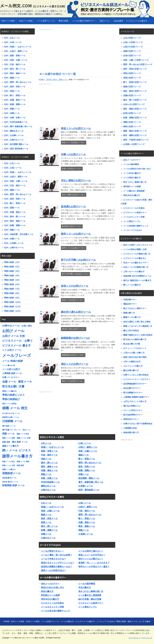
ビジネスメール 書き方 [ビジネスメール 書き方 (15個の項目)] (16, 345)
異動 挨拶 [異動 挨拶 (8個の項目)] (6, 442)
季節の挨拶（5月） (12, 280)
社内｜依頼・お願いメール (16, 181)
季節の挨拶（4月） (12, 276)
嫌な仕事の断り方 (131, 370)
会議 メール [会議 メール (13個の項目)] (9, 382)
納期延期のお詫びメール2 (75, 338)
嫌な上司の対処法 (131, 331)
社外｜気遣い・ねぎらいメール (18, 47)
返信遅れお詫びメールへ (72, 226)
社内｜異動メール (12, 230)
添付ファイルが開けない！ (91, 559)
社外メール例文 (8, 22)
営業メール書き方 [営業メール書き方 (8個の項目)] (9, 391)
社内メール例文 (26, 22)
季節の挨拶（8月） (12, 293)
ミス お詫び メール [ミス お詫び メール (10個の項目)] (12, 350)
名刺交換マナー (130, 299)
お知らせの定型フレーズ (134, 104)
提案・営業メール (49, 451)
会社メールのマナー (50, 584)
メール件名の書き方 (132, 173)
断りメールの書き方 (132, 285)
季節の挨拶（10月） (13, 302)
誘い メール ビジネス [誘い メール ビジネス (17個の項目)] (17, 450)
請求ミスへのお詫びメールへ (74, 248)
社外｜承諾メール (12, 91)
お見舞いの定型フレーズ (134, 144)
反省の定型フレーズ (132, 56)
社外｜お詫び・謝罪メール (16, 51)
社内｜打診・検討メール (15, 185)
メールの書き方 (67, 621)
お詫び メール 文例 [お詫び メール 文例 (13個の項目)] (13, 336)
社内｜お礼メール (12, 163)
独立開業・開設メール (89, 478)
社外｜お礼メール (12, 38)
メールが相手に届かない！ (91, 551)
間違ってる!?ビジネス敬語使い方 (138, 326)
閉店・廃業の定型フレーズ (135, 135)
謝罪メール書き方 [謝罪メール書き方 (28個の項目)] (17, 456)
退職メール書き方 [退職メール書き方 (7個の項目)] (9, 469)
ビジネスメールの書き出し (135, 258)
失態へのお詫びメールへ (72, 169)
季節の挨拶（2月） (12, 267)
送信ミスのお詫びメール (75, 286)
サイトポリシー (134, 638)
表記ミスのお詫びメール (75, 364)
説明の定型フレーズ (132, 113)
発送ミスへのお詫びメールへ (74, 142)
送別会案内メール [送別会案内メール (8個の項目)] (9, 478)
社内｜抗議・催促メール (15, 212)
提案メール (46, 522)
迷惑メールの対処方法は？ (53, 570)
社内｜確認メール (12, 190)
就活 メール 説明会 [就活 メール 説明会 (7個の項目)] (9, 404)
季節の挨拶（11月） (13, 307)
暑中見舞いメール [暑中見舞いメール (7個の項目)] (9, 426)
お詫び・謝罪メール (88, 447)
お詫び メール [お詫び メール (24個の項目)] (13, 331)
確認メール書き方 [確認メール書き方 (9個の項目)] (11, 446)
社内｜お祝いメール (13, 168)
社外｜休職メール (12, 113)
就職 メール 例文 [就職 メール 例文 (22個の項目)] (15, 408)
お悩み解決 (118, 21)
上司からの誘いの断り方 (134, 353)
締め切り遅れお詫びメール (76, 312)
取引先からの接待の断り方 (135, 339)
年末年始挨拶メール (50, 482)
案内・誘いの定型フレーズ (135, 100)
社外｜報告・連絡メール (15, 73)
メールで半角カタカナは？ (53, 559)
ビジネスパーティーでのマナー (137, 379)
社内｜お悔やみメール (14, 248)
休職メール (84, 474)
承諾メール (46, 459)
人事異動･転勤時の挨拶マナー (136, 397)
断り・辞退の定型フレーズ (135, 82)
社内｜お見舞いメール (14, 243)
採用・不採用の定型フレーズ (136, 140)
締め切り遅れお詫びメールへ (74, 329)
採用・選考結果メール (89, 490)
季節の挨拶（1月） (12, 262)
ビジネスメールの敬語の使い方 (137, 254)
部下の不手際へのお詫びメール (78, 260)
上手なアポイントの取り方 (135, 401)
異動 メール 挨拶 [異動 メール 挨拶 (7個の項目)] (9, 438)
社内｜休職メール (12, 239)
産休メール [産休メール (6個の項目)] (27, 430)
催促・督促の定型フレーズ (135, 91)
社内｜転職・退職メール (15, 225)
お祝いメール (85, 443)
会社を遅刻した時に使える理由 (137, 322)
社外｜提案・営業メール (15, 56)
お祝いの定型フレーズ (133, 42)
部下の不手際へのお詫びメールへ (75, 274)
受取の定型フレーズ (132, 73)
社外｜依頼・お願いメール (16, 60)
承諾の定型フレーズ (132, 78)
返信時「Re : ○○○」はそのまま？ (94, 563)
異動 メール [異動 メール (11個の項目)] (8, 434)
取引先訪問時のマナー (133, 415)
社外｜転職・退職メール (15, 104)
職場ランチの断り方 (132, 317)
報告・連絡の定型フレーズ (135, 109)
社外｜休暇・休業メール (15, 118)
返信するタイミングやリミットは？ (58, 563)
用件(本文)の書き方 (50, 599)
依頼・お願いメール (88, 451)
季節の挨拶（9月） (12, 298)
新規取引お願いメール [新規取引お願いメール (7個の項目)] (11, 417)
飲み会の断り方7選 (132, 344)
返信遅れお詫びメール (73, 207)
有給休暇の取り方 (131, 432)
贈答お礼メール (48, 486)
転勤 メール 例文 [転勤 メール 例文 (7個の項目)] (9, 462)
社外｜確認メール (12, 78)
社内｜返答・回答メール (15, 199)
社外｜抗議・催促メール (15, 100)
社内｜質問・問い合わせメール (18, 194)
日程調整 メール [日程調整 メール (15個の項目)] (12, 421)
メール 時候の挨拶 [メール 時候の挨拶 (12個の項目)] (13, 361)
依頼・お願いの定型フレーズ (136, 60)
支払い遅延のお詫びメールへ (74, 195)
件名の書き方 (85, 587)
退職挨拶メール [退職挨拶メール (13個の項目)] (11, 473)
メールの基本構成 (87, 584)
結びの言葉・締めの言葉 (90, 599)
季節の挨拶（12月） (13, 311)
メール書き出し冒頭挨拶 (90, 595)
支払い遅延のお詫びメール (76, 180)
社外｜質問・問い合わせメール (18, 82)
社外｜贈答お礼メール (14, 131)
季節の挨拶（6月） (12, 284)
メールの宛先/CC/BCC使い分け (137, 169)
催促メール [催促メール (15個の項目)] (25, 381)
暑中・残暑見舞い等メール (91, 482)
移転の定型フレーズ (132, 126)
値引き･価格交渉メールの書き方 (137, 280)
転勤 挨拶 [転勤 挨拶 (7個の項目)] (20, 465)
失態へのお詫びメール (73, 154)
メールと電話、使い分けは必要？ (57, 555)
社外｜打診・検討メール (15, 64)
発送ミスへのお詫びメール (76, 128)
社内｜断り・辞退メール (15, 203)
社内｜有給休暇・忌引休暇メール (19, 234)
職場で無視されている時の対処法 (138, 335)
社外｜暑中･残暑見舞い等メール (18, 126)
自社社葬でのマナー (132, 388)
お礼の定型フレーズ (132, 38)
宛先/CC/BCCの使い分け (53, 587)
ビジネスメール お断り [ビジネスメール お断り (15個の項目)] (17, 341)
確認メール (84, 455)
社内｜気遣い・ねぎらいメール (18, 172)
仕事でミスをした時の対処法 (136, 375)
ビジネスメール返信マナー (91, 603)
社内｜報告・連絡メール (15, 221)
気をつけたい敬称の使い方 (91, 591)
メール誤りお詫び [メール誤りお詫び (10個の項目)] (11, 369)
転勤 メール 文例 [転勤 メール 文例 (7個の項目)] (9, 465)
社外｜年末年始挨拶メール (16, 122)
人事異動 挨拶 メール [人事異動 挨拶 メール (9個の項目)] (12, 373)
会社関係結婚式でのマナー (135, 384)
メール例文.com (33, 6)
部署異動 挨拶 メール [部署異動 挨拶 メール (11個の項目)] (13, 485)
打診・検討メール (49, 455)
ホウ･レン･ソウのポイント (135, 348)
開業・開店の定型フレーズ (135, 131)
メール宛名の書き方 (132, 178)
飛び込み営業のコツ (132, 406)
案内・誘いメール (49, 463)
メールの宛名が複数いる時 (135, 249)
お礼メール (46, 443)
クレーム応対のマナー (133, 410)
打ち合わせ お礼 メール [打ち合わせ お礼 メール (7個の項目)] (11, 413)
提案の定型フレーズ (132, 87)
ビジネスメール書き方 (85, 621)
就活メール (105, 22)
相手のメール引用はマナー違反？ (94, 566)
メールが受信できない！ (52, 551)
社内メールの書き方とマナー (136, 263)
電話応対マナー (130, 304)
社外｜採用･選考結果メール (16, 149)
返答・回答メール (87, 466)
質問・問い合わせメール (90, 463)
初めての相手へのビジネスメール (138, 245)
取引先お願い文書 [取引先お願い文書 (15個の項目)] (13, 386)
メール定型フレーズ (46, 22)
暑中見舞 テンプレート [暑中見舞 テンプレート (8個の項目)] (11, 430)
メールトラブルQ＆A (132, 230)
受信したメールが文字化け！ (92, 555)
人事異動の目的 (130, 428)
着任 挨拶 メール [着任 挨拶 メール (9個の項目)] (20, 442)
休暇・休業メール (49, 478)
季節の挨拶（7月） (12, 289)
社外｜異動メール (12, 109)
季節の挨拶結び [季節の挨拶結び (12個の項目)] (11, 399)
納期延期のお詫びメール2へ (73, 355)
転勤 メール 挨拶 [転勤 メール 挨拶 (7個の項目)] (23, 462)
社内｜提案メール (12, 208)
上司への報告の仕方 (132, 362)
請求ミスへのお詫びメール (76, 234)
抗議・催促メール (49, 470)
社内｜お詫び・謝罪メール (16, 177)
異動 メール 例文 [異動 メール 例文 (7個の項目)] (23, 434)
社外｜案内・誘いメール (15, 69)
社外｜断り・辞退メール (15, 95)
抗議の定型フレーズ (132, 95)
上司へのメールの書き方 (134, 272)
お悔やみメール (48, 490)
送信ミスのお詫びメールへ (73, 300)
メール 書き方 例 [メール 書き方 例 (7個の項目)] (9, 365)
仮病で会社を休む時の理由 (135, 357)
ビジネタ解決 (145, 621)
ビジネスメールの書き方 (137, 22)
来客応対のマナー (131, 419)
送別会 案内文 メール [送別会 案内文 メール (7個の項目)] (10, 482)
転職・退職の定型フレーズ (135, 118)
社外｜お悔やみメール (14, 140)
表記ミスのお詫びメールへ (73, 381)
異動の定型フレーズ (132, 122)
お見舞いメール (86, 486)
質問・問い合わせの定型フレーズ (138, 64)
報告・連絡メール (49, 466)
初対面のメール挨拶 (50, 595)
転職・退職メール (87, 470)
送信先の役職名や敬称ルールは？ (57, 566)
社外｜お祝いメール (13, 42)
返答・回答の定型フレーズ (135, 69)
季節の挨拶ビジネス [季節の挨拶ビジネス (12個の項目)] (13, 395)
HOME (7, 621)
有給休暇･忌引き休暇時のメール (137, 276)
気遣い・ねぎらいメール (52, 447)
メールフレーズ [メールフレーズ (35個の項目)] (17, 355)
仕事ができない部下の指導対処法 (138, 424)
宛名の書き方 (47, 591)
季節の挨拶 (63, 22)
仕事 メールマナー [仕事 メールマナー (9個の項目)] (11, 377)
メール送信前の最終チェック (136, 226)
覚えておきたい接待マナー (135, 308)
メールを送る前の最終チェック (56, 611)
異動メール (46, 474)
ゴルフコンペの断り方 (133, 366)
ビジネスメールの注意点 (52, 603)
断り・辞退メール (87, 459)
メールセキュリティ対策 (52, 607)
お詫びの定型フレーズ (133, 47)
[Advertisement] (77, 50)
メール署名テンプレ (88, 607)
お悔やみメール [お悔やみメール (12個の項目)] (11, 326)
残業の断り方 (129, 313)
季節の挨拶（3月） (12, 271)
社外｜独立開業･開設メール (16, 144)
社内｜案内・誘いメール (15, 217)
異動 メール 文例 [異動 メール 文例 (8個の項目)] (24, 438)
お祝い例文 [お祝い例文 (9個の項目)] (27, 326)
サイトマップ (147, 638)
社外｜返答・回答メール (15, 87)
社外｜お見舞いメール (14, 135)
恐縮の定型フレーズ (132, 51)
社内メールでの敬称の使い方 (136, 267)
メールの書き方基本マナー (84, 22)
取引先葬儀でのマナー (133, 393)
